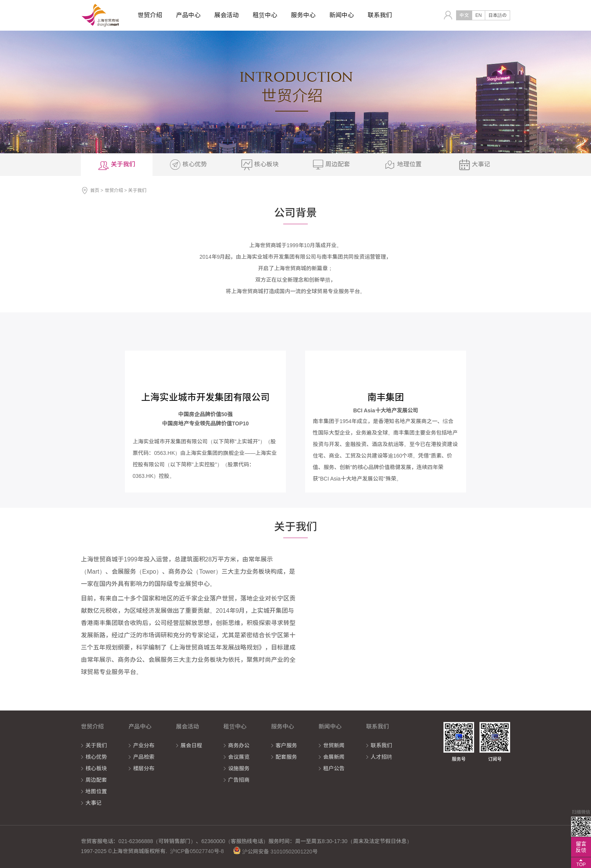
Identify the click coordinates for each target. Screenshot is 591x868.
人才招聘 (381, 757)
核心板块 (96, 768)
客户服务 (286, 745)
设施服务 (239, 768)
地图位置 (96, 791)
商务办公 (239, 745)
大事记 (94, 803)
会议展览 (239, 757)
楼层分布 (144, 768)
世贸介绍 (114, 190)
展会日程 (191, 745)
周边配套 (96, 780)
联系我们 (381, 745)
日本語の (497, 15)
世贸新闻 (334, 745)
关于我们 (96, 745)
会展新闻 (334, 757)
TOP (581, 865)
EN (479, 15)
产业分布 (144, 745)
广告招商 (239, 780)
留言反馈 (581, 847)
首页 (95, 190)
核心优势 (96, 757)
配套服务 (286, 757)
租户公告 (334, 768)
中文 (464, 15)
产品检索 (144, 757)
